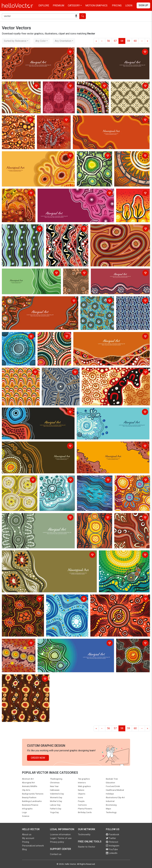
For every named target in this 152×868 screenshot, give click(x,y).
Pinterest (112, 842)
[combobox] (16, 41)
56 (109, 41)
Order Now (38, 758)
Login (129, 6)
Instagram (113, 846)
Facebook (112, 834)
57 (115, 41)
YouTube (112, 849)
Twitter (111, 838)
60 (135, 41)
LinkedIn (112, 853)
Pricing (117, 6)
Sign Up (143, 5)
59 (129, 41)
